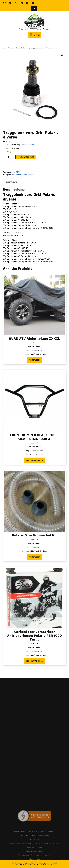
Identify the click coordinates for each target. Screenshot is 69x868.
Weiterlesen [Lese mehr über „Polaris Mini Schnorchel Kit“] (35, 557)
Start (5, 48)
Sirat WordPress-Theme (27, 864)
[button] (62, 55)
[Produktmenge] (9, 157)
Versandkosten (28, 145)
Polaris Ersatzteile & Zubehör (18, 48)
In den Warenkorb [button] (34, 460)
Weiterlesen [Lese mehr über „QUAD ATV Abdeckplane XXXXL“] (35, 360)
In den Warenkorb (26, 157)
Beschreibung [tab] (12, 182)
